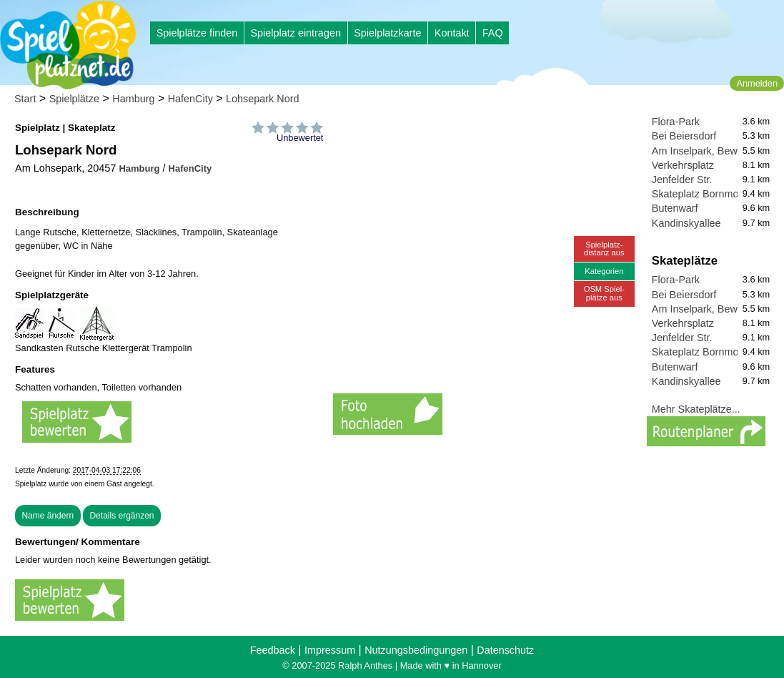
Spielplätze (74, 99)
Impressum (330, 650)
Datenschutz (505, 650)
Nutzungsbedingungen (416, 650)
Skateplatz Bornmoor (700, 194)
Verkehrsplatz (683, 165)
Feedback (273, 650)
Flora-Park (676, 122)
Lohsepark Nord (262, 99)
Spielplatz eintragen (295, 33)
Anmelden (757, 83)
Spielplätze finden (197, 33)
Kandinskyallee (686, 223)
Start (25, 99)
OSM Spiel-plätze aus (604, 293)
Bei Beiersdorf (684, 136)
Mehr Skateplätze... (696, 409)
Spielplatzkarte (387, 33)
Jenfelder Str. (682, 180)
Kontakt (452, 33)
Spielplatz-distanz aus (604, 249)
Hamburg (133, 99)
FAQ (493, 33)
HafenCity (190, 99)
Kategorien (604, 271)
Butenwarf (675, 208)
